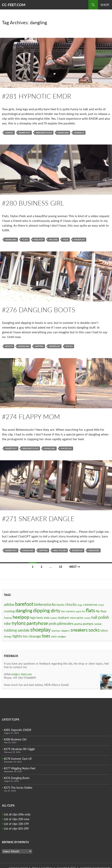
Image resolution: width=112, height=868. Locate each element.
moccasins (77, 618)
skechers (56, 631)
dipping (39, 346)
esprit (78, 611)
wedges (62, 636)
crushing (9, 611)
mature (64, 617)
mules (87, 618)
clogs (80, 605)
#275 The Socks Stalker (18, 788)
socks (69, 346)
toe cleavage (32, 636)
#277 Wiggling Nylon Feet (20, 768)
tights (17, 636)
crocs (101, 605)
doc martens (68, 611)
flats (25, 239)
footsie (8, 618)
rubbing (10, 630)
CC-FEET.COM (14, 5)
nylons (53, 239)
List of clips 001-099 (16, 829)
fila (84, 611)
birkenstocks (44, 133)
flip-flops (101, 611)
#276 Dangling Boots (39, 310)
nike (7, 623)
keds (47, 618)
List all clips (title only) (17, 814)
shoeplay (79, 239)
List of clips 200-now (17, 819)
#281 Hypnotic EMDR (37, 96)
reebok (98, 624)
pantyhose (37, 623)
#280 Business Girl (33, 203)
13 (61, 567)
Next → (75, 567)
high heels (37, 618)
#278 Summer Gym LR (18, 759)
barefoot (25, 133)
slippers (65, 631)
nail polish (60, 550)
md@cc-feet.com (22, 674)
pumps (88, 623)
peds (66, 239)
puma (78, 624)
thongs (8, 636)
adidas (9, 133)
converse (90, 604)
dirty (56, 610)
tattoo (104, 630)
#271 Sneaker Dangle (38, 519)
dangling (63, 133)
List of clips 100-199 (16, 824)
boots (9, 346)
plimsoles (65, 623)
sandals (79, 133)
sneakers (94, 550)
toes (46, 636)
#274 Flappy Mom (31, 417)
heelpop (39, 239)
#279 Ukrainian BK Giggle (19, 749)
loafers (54, 618)
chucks (71, 604)
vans (54, 636)
